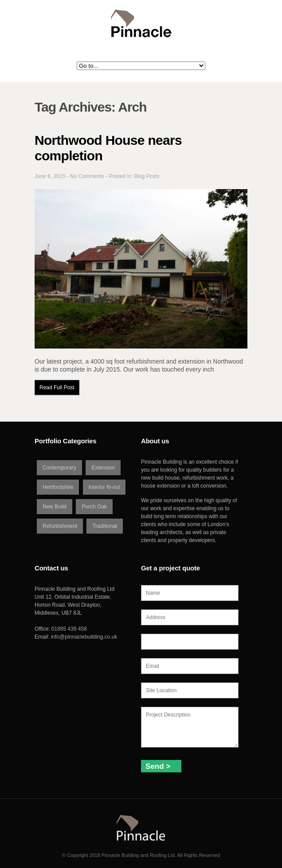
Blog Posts (147, 176)
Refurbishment (60, 526)
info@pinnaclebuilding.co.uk (84, 637)
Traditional (105, 526)
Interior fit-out (104, 487)
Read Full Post (57, 387)
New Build (55, 507)
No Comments (87, 176)
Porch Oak (94, 507)
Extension (103, 468)
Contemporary (59, 468)
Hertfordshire (58, 487)
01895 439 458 (69, 629)
